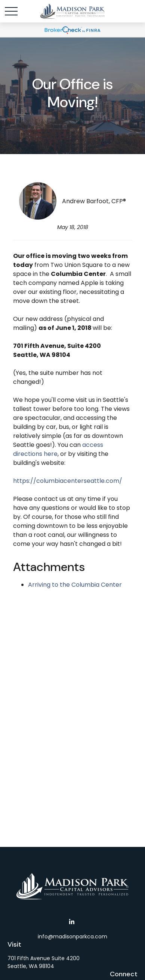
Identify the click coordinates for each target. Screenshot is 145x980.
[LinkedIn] (72, 922)
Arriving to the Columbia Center (75, 585)
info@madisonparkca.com (72, 937)
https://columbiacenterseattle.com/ (68, 481)
